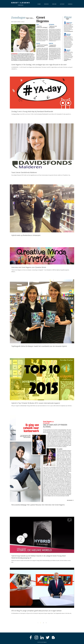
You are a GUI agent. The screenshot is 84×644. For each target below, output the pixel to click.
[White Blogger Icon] (53, 637)
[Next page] (46, 623)
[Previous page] (38, 623)
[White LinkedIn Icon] (42, 637)
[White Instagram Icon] (36, 637)
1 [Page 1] (41, 623)
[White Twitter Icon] (48, 637)
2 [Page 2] (43, 623)
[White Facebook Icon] (31, 637)
